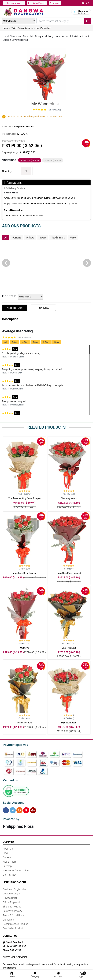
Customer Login (11, 891)
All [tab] (6, 238)
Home (5, 28)
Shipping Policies (12, 904)
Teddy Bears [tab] (58, 238)
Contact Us (10, 934)
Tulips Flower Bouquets (22, 28)
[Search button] (88, 21)
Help (85, 3)
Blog (5, 851)
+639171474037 (18, 944)
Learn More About (14, 880)
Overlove (25, 648)
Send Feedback (13, 940)
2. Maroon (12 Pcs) (30, 160)
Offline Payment (11, 900)
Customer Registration (15, 887)
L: (9, 216)
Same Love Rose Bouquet (25, 573)
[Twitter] (13, 809)
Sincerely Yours (69, 498)
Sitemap (7, 864)
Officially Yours (25, 723)
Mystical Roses (69, 723)
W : (21, 216)
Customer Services (15, 955)
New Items (55, 3)
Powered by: (11, 817)
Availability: (17, 126)
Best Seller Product (37, 3)
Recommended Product (16, 922)
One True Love (69, 648)
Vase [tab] (73, 238)
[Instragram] (19, 809)
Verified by (10, 779)
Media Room (10, 860)
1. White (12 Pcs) (53, 160)
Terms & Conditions (13, 913)
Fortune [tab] (17, 238)
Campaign (8, 917)
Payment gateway (14, 744)
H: (34, 216)
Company (9, 840)
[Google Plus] (33, 809)
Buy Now (43, 308)
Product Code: (14, 134)
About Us (8, 846)
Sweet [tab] (43, 238)
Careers (7, 855)
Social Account (12, 801)
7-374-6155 (15, 948)
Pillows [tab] (30, 238)
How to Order (10, 896)
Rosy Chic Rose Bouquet (69, 573)
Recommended (14, 3)
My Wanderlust (44, 28)
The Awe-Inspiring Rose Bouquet (25, 498)
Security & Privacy (12, 909)
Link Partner (9, 873)
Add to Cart (15, 308)
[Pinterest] (26, 809)
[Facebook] (6, 809)
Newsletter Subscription (16, 868)
